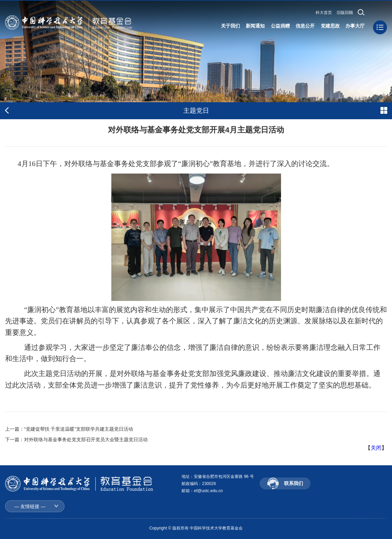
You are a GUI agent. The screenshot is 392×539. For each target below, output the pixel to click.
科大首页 (324, 13)
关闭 (376, 448)
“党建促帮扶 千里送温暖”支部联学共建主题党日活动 (79, 429)
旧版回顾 (345, 13)
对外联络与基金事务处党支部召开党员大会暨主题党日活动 (86, 439)
